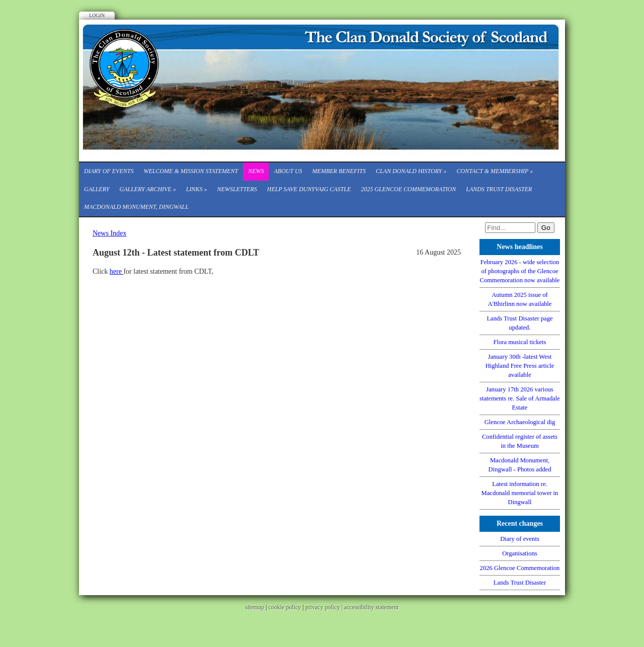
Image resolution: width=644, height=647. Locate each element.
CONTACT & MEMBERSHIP (495, 171)
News (256, 171)
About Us (288, 171)
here (117, 271)
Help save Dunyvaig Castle (309, 189)
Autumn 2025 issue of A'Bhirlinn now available (520, 299)
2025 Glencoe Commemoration (408, 189)
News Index (109, 233)
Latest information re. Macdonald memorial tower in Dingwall (520, 493)
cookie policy (285, 607)
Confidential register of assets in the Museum (520, 441)
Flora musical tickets (520, 342)
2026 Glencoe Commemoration (520, 568)
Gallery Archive (147, 189)
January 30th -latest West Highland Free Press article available (520, 366)
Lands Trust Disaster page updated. (519, 323)
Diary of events (109, 171)
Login (97, 15)
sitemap (255, 607)
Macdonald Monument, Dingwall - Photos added (520, 465)
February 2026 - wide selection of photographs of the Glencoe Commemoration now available (520, 271)
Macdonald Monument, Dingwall (136, 207)
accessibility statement (371, 607)
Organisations (520, 553)
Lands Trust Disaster (499, 189)
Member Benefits (339, 171)
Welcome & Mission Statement (191, 171)
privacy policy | (325, 607)
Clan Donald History (411, 171)
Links (197, 189)
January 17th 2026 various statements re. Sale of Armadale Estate (520, 398)
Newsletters (237, 189)
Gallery (97, 189)
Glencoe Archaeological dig (520, 422)
